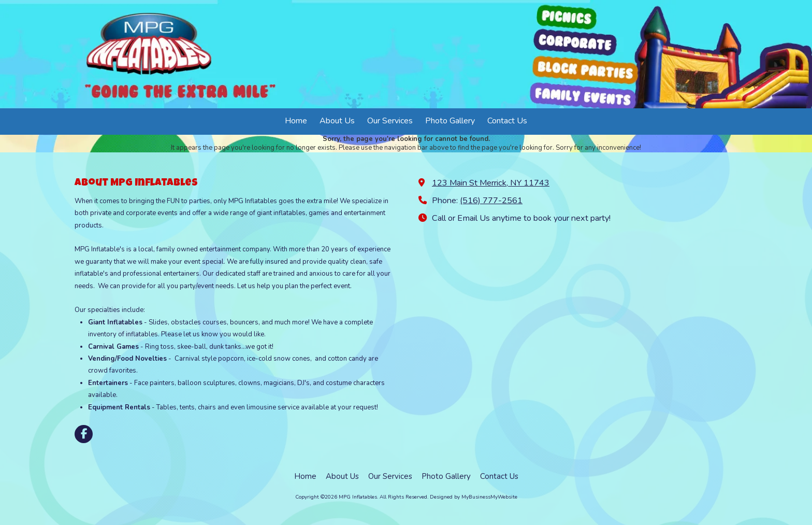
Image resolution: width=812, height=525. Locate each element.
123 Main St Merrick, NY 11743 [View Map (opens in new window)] (491, 183)
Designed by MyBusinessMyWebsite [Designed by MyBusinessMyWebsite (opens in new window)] (474, 497)
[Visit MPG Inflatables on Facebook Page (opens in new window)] (84, 434)
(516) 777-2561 (491, 201)
